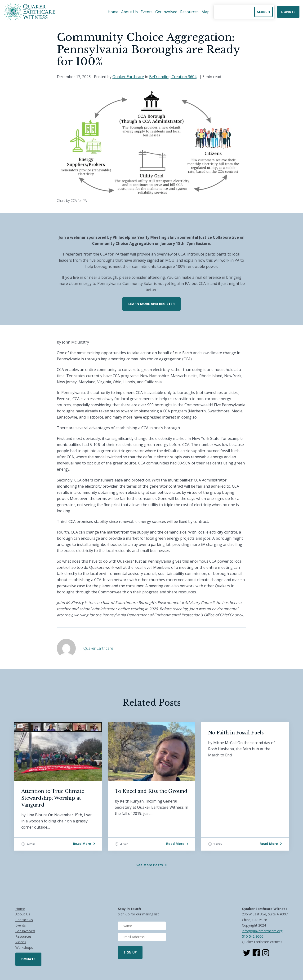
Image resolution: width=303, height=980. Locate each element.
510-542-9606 (253, 936)
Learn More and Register (151, 304)
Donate (288, 12)
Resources (189, 12)
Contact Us (24, 920)
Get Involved (166, 12)
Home (113, 12)
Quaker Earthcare (128, 77)
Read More (82, 844)
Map (205, 12)
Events (147, 12)
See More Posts (150, 865)
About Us (129, 12)
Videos (21, 942)
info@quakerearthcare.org (262, 931)
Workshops (24, 947)
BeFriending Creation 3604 (173, 77)
